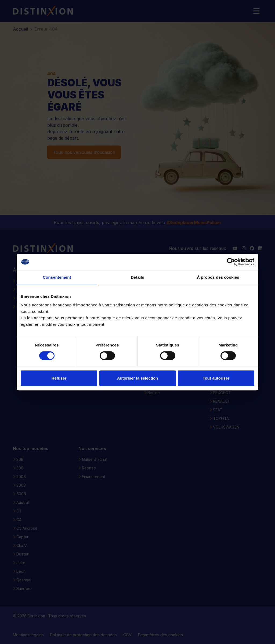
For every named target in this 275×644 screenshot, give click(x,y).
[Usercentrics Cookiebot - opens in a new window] (231, 262)
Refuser (59, 378)
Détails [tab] (137, 277)
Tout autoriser (216, 378)
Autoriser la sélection (138, 378)
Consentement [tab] (57, 277)
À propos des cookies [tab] (218, 277)
